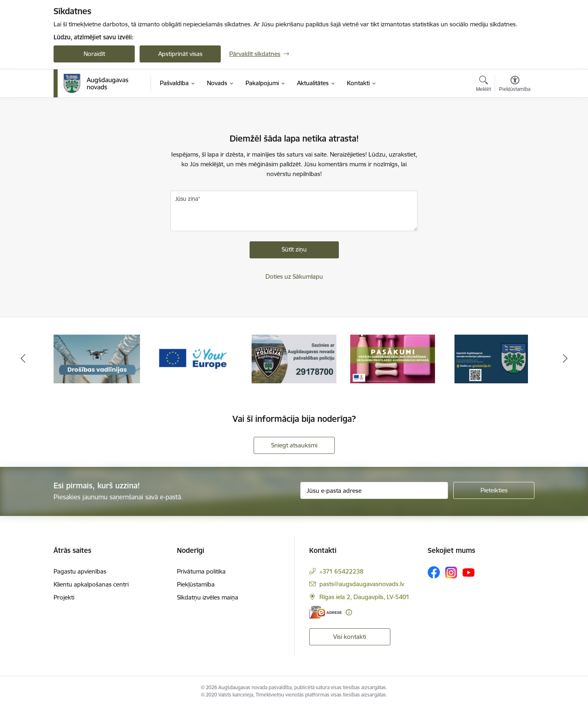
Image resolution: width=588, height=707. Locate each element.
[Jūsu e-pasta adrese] (374, 490)
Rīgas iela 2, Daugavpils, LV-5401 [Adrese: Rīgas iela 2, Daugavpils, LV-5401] (364, 597)
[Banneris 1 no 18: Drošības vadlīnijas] (97, 358)
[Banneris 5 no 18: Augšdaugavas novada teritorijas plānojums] (491, 358)
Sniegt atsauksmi (294, 445)
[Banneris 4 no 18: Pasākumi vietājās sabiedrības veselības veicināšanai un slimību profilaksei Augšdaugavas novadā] (393, 358)
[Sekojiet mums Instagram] (451, 573)
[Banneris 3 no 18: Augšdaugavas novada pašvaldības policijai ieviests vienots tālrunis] (294, 358)
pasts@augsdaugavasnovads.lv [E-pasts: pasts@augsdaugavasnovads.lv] (362, 584)
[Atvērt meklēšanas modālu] (484, 85)
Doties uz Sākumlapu (294, 276)
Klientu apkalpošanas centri (91, 584)
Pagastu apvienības (80, 571)
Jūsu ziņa (187, 199)
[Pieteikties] (494, 490)
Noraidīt (94, 54)
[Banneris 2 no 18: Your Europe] (196, 358)
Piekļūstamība (196, 584)
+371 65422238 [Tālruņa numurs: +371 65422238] (341, 571)
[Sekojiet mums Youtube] (469, 572)
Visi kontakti (350, 637)
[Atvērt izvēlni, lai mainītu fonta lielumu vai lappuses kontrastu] (515, 85)
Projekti (64, 597)
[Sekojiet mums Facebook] (434, 572)
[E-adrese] (325, 612)
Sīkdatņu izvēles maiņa (208, 597)
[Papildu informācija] (349, 612)
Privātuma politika (201, 571)
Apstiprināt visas (180, 54)
